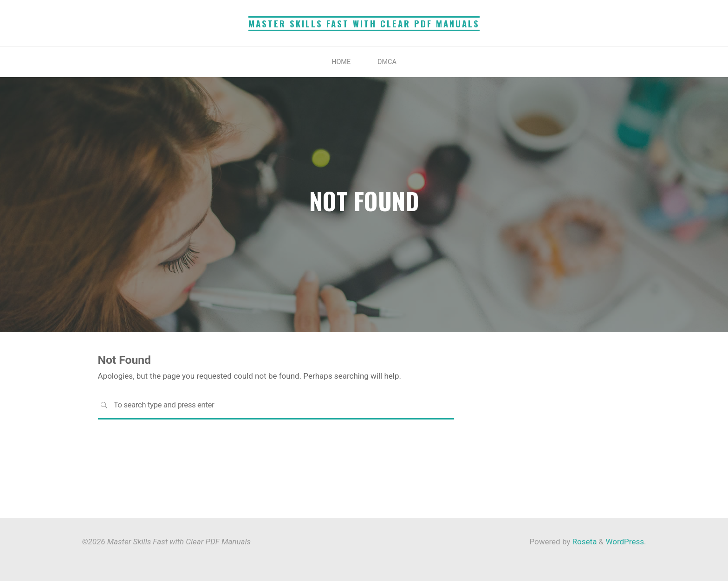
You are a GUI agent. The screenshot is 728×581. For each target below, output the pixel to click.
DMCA (387, 62)
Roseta (583, 542)
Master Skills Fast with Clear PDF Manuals (364, 23)
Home (341, 62)
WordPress (625, 542)
